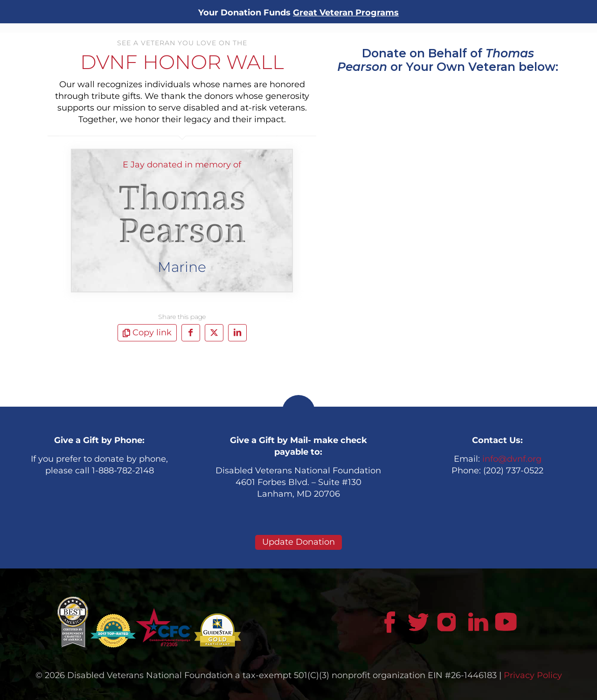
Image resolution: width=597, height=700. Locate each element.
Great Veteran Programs (346, 13)
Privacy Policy (533, 675)
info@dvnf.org (512, 459)
